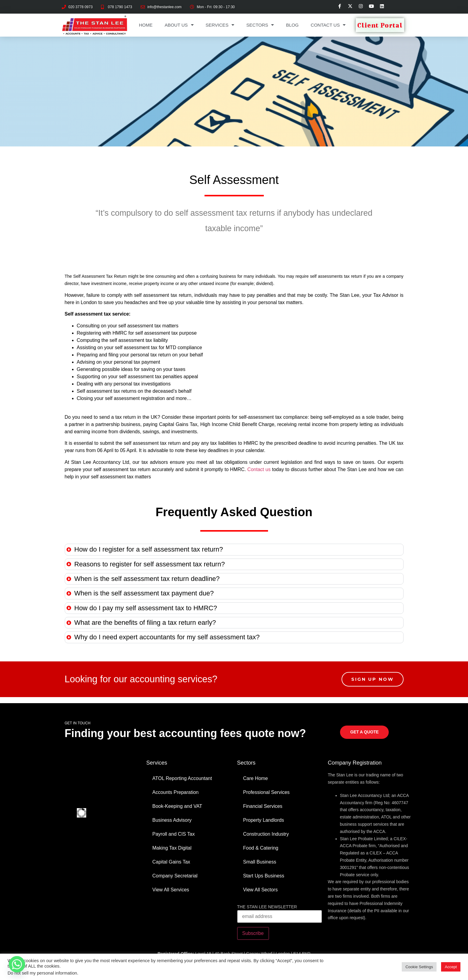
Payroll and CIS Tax (174, 834)
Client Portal (380, 25)
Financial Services (263, 806)
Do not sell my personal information (42, 973)
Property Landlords (264, 820)
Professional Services (267, 792)
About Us (179, 25)
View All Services (171, 890)
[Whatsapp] (17, 964)
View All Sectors (260, 890)
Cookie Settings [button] (419, 967)
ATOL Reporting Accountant (182, 778)
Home (146, 25)
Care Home (256, 778)
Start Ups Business (264, 876)
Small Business (260, 862)
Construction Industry (266, 834)
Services (220, 25)
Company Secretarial (175, 876)
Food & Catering (261, 848)
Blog (292, 25)
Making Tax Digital (172, 848)
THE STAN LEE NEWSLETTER (267, 907)
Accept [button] (451, 967)
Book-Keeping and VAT (177, 806)
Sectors (260, 25)
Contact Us (328, 25)
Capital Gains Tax (171, 862)
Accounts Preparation (176, 792)
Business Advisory (172, 820)
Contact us (259, 469)
